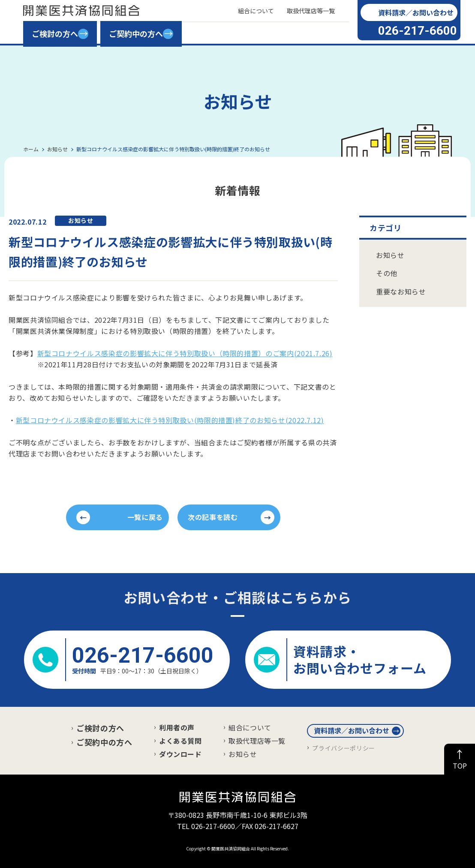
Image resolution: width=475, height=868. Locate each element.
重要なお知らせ (401, 291)
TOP (460, 766)
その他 (387, 273)
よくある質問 (180, 741)
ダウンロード (180, 754)
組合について (250, 727)
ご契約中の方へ (104, 742)
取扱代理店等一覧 (257, 741)
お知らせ (390, 255)
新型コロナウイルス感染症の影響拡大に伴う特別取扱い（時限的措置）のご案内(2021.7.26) (185, 353)
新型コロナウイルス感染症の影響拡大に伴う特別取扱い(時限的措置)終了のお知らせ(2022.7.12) (170, 420)
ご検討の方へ (100, 728)
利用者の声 (177, 727)
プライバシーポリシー (343, 748)
